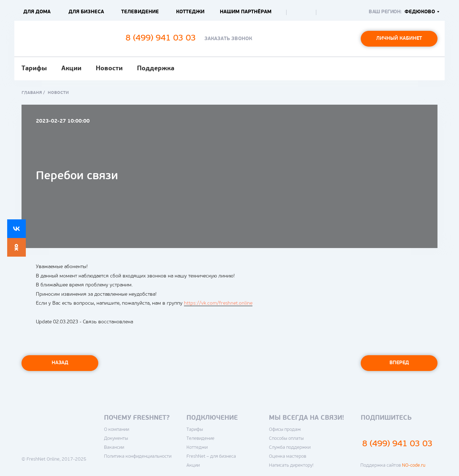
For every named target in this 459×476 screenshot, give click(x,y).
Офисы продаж (285, 430)
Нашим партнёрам (246, 12)
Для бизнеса (86, 12)
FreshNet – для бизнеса (211, 456)
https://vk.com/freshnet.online (218, 303)
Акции (71, 69)
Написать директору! (291, 465)
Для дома (37, 12)
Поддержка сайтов (393, 465)
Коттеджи (190, 12)
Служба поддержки (290, 448)
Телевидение (140, 12)
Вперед (399, 363)
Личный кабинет (399, 39)
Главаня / (33, 93)
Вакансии (114, 448)
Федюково (420, 12)
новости (58, 93)
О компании (117, 430)
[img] (295, 13)
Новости (109, 69)
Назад (60, 363)
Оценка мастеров (288, 456)
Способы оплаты (286, 439)
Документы (116, 439)
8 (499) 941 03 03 (397, 444)
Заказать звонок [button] (228, 39)
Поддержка (156, 69)
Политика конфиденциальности (138, 456)
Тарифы (34, 69)
